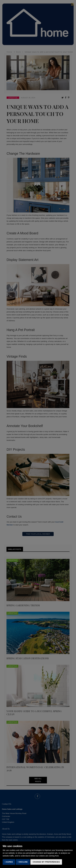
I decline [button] (23, 862)
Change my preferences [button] (46, 862)
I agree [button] (9, 862)
